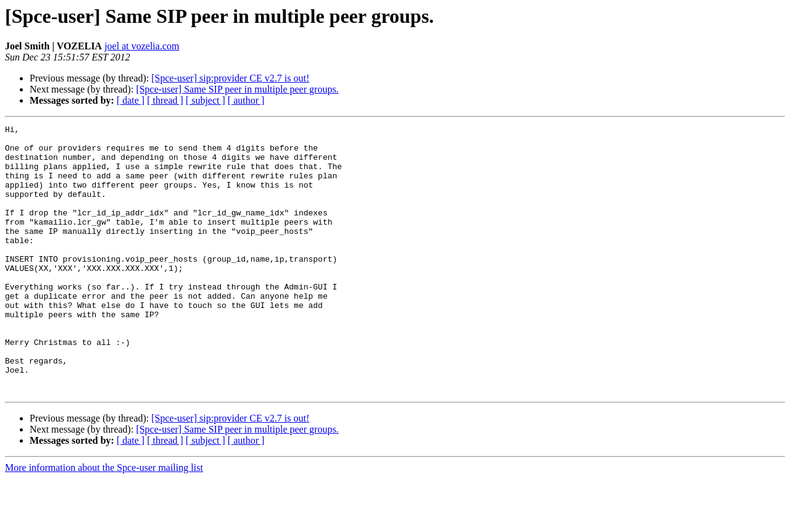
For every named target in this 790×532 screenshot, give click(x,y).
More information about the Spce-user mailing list (104, 521)
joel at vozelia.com (142, 46)
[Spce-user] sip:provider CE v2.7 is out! (230, 78)
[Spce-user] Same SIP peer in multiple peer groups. (237, 89)
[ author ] (246, 100)
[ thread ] (165, 100)
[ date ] (131, 100)
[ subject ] (206, 100)
